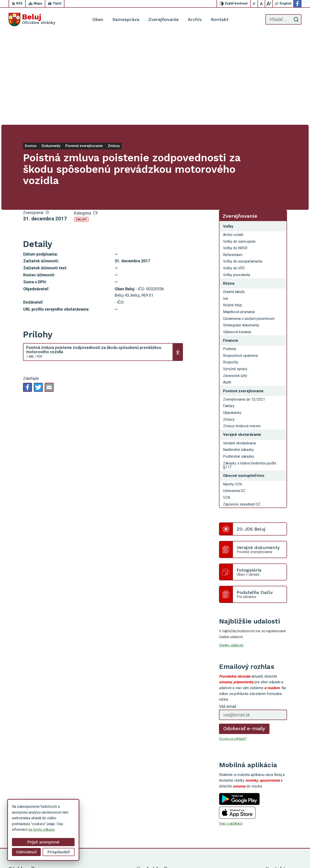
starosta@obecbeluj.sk (283, 830)
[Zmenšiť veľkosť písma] (254, 4)
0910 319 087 (276, 825)
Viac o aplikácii (231, 730)
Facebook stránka (279, 835)
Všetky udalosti (231, 552)
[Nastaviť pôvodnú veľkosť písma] (262, 4)
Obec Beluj (236, 856)
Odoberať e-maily (244, 635)
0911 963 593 (276, 820)
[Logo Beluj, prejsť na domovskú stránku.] (32, 19)
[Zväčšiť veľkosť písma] (269, 4)
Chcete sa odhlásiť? (233, 645)
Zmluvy (81, 126)
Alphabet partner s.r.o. (180, 856)
